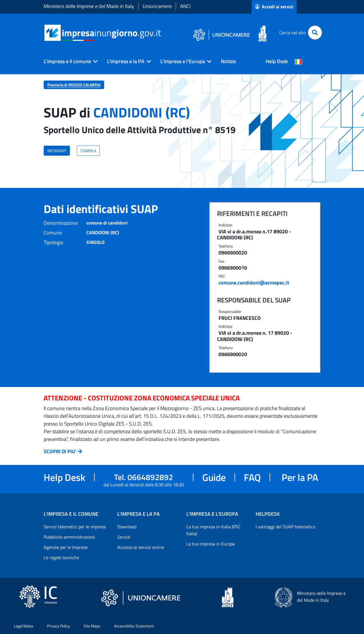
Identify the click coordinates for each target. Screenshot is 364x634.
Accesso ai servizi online (141, 547)
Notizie (228, 61)
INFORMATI (57, 151)
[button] (68, 61)
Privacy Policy (58, 626)
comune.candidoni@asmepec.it (254, 283)
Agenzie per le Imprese (66, 547)
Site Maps (92, 626)
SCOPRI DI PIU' (60, 451)
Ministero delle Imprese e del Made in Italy (89, 6)
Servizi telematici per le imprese (75, 527)
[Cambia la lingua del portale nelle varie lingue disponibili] (298, 61)
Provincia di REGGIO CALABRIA (74, 85)
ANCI (185, 6)
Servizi (124, 537)
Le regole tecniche (61, 557)
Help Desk (277, 61)
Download (127, 527)
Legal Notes (24, 626)
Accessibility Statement (134, 626)
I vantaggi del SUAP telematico (285, 527)
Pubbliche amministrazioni (69, 537)
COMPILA (88, 151)
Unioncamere (157, 6)
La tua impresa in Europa (211, 544)
